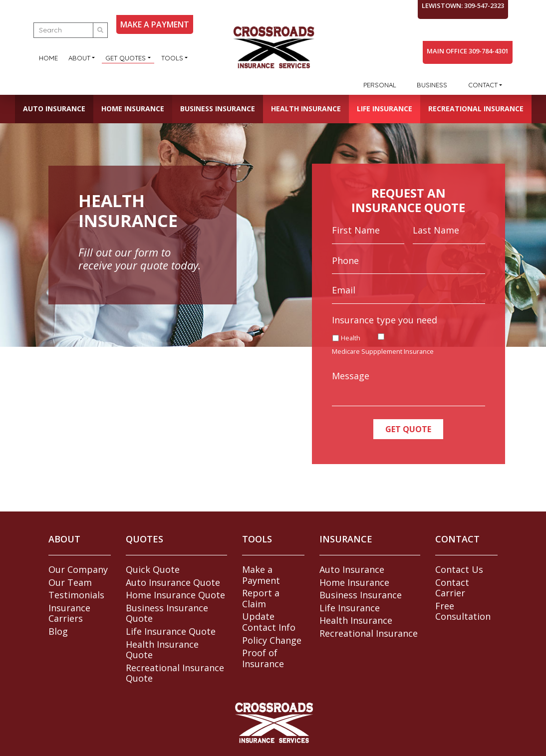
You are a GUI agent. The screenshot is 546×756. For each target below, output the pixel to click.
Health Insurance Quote (162, 650)
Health (351, 338)
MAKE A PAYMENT (155, 24)
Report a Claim (261, 598)
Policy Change (272, 640)
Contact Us (459, 569)
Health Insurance (306, 109)
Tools (172, 58)
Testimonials (76, 595)
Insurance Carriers (69, 613)
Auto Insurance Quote (173, 582)
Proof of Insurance (263, 658)
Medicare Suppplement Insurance (383, 352)
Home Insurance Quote (175, 595)
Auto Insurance (54, 109)
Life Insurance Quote (171, 631)
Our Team (70, 582)
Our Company (78, 569)
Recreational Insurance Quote (175, 673)
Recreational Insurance (476, 109)
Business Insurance (218, 109)
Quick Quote (153, 569)
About (79, 58)
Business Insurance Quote (167, 613)
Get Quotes (126, 58)
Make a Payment (261, 575)
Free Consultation (463, 611)
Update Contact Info (269, 622)
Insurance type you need (385, 320)
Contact (483, 85)
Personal (380, 85)
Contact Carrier (452, 588)
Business (432, 85)
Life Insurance (385, 109)
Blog (58, 631)
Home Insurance (133, 109)
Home (48, 58)
